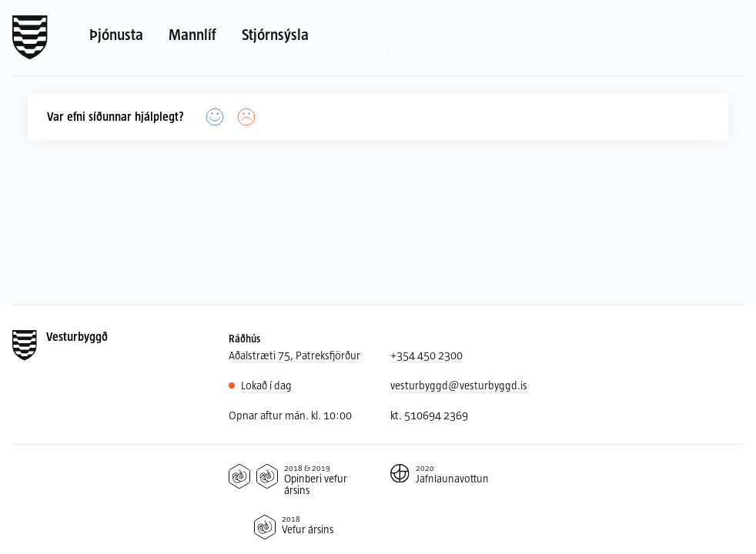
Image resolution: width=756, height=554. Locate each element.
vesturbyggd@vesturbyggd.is (459, 385)
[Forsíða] (30, 38)
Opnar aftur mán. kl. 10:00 (290, 415)
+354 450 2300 (427, 355)
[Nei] (247, 117)
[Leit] (575, 38)
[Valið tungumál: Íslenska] (481, 37)
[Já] (215, 117)
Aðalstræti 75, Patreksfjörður (294, 355)
